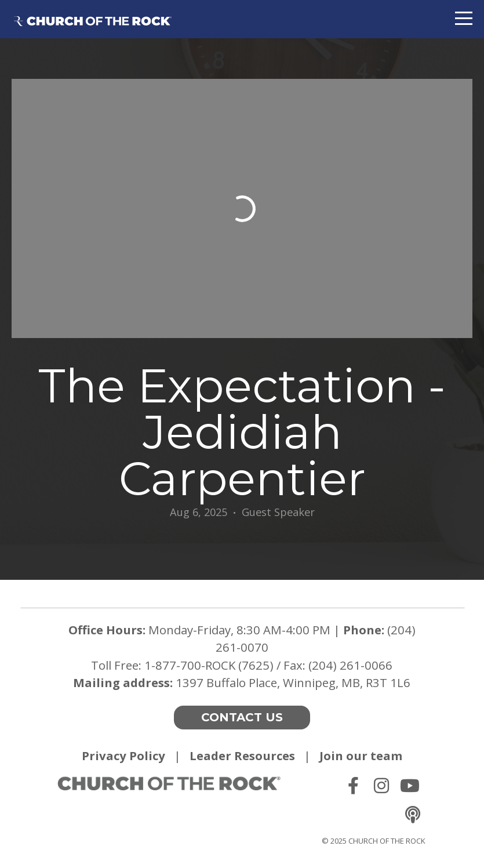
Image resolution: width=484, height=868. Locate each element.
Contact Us (242, 717)
